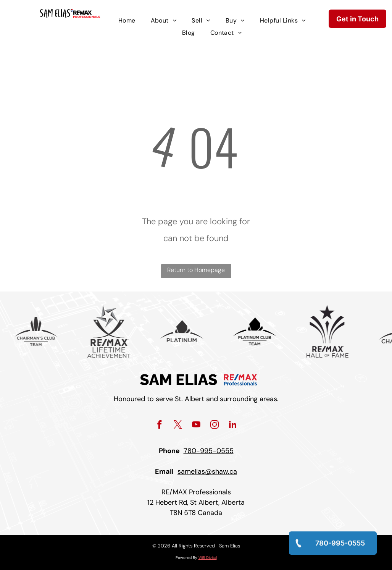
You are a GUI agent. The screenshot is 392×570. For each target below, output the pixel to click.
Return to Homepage (196, 270)
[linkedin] (233, 426)
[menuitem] (127, 21)
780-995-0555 (209, 451)
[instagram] (214, 426)
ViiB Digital (208, 558)
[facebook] (159, 426)
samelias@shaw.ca (207, 471)
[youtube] (196, 426)
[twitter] (178, 426)
